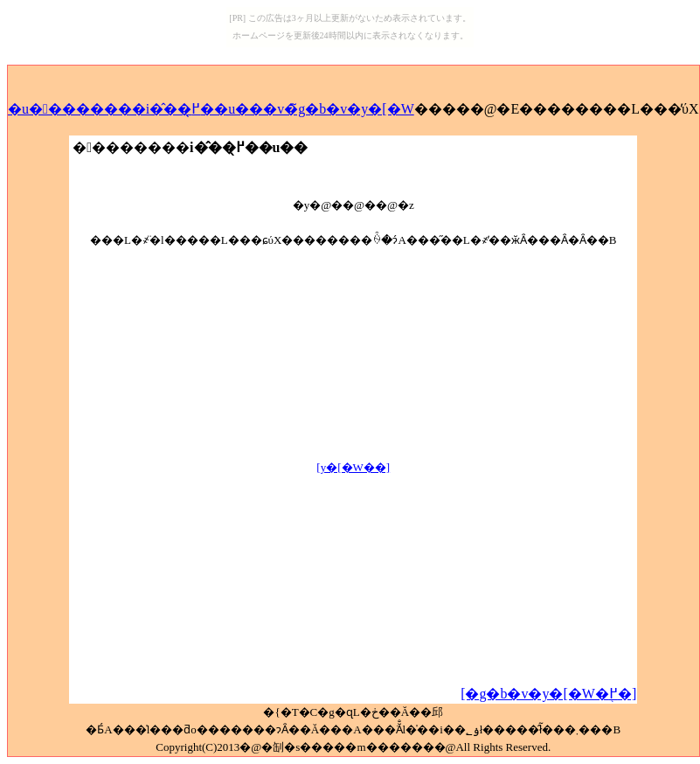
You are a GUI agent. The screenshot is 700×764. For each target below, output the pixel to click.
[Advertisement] (353, 372)
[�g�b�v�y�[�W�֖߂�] (548, 694)
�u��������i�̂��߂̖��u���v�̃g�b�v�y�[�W (211, 109)
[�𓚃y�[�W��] (353, 467)
